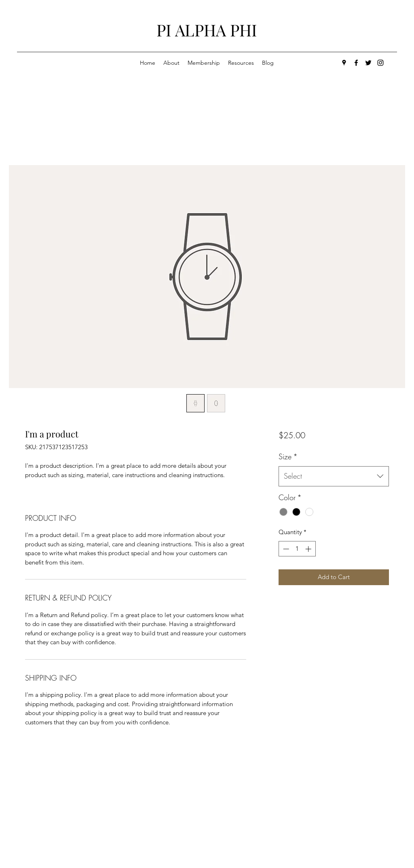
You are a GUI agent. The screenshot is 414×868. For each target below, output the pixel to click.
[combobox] (334, 476)
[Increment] (309, 549)
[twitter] (368, 63)
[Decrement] (285, 549)
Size (288, 456)
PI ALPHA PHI (207, 30)
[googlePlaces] (344, 63)
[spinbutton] (297, 549)
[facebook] (356, 63)
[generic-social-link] (380, 63)
